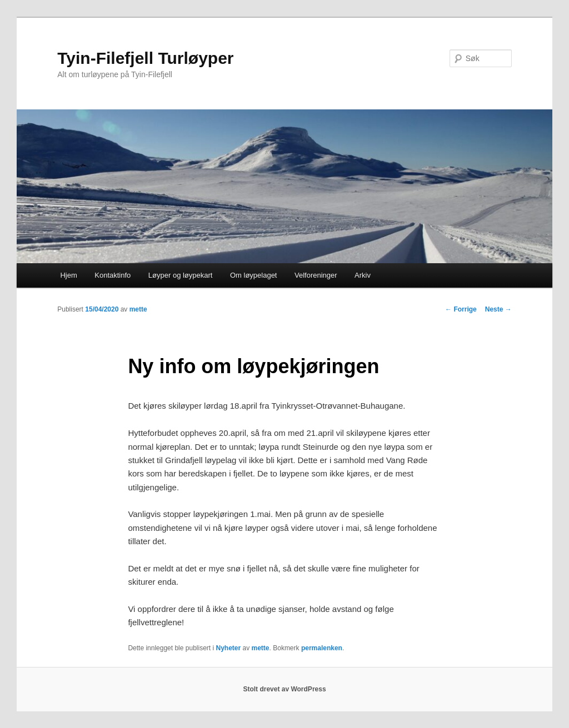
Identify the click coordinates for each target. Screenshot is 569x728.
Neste (498, 309)
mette (138, 309)
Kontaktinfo (113, 275)
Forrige (461, 309)
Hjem (68, 275)
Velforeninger (316, 275)
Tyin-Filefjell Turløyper (145, 58)
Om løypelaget (254, 275)
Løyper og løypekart (181, 275)
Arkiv (363, 275)
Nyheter (228, 648)
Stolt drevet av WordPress (284, 689)
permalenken (322, 648)
